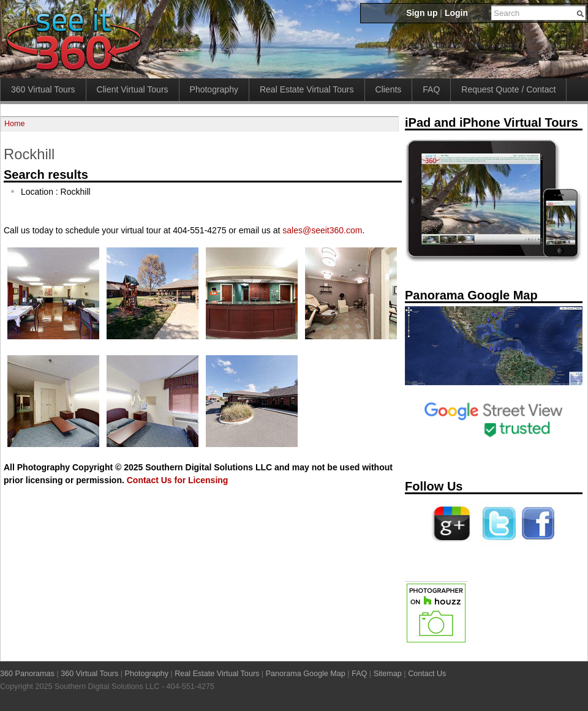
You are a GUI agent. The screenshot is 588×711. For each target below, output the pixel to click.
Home (15, 124)
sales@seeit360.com (322, 230)
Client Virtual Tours (133, 89)
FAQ (431, 89)
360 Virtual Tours (43, 89)
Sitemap (388, 674)
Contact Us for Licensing (178, 480)
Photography (214, 89)
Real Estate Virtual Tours (307, 89)
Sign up (422, 13)
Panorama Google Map (306, 674)
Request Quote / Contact (508, 89)
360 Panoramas (27, 674)
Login (456, 13)
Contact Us (427, 674)
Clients (389, 89)
